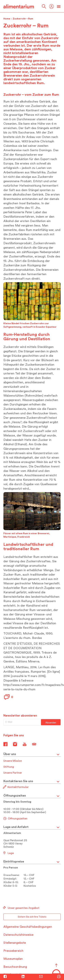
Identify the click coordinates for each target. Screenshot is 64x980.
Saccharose (26, 132)
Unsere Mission (13, 761)
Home (7, 19)
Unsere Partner (13, 773)
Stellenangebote (15, 943)
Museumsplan (13, 959)
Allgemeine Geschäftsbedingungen (28, 927)
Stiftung (9, 767)
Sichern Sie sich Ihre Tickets (32, 917)
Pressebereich (13, 951)
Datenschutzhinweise (18, 935)
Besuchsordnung (15, 967)
